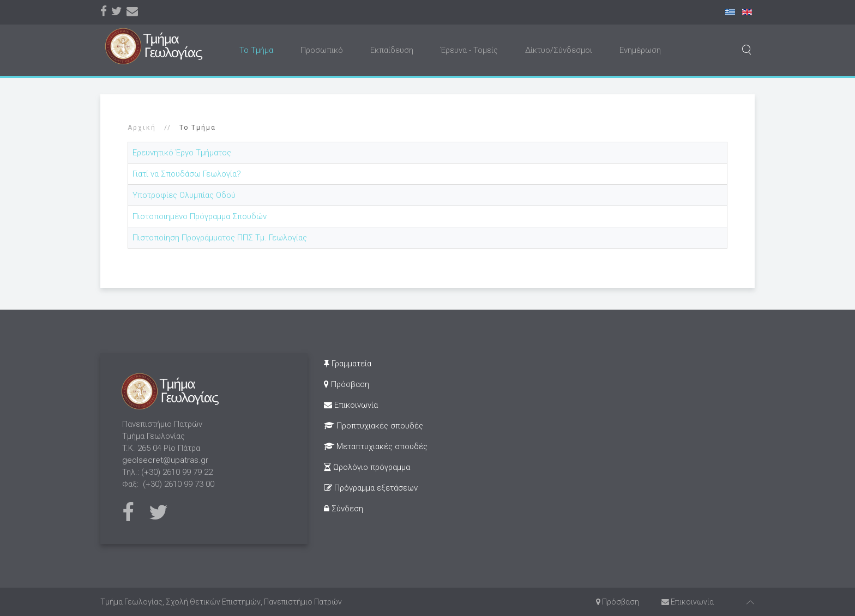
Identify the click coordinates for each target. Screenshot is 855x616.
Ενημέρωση (640, 50)
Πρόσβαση (347, 384)
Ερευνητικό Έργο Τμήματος (182, 153)
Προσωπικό (322, 50)
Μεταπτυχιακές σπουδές (376, 446)
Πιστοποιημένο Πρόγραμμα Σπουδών (200, 216)
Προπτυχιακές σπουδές (374, 426)
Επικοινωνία (351, 405)
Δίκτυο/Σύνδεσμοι (559, 50)
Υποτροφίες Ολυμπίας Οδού (184, 195)
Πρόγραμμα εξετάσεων (371, 488)
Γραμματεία (348, 364)
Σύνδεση (344, 509)
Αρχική (142, 128)
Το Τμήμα (256, 50)
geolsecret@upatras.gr (165, 460)
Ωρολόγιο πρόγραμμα (367, 467)
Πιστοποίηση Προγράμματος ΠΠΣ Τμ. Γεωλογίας (220, 238)
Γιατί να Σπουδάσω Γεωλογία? (187, 174)
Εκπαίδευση (392, 50)
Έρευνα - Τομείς (469, 50)
